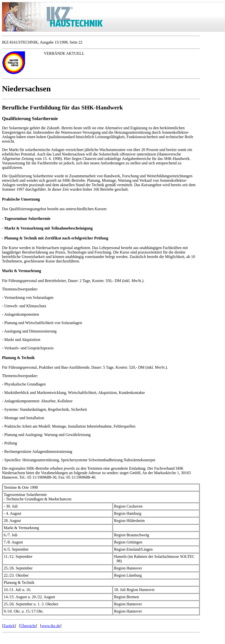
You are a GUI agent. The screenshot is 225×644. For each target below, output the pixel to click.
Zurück (9, 626)
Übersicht (28, 626)
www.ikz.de (51, 626)
